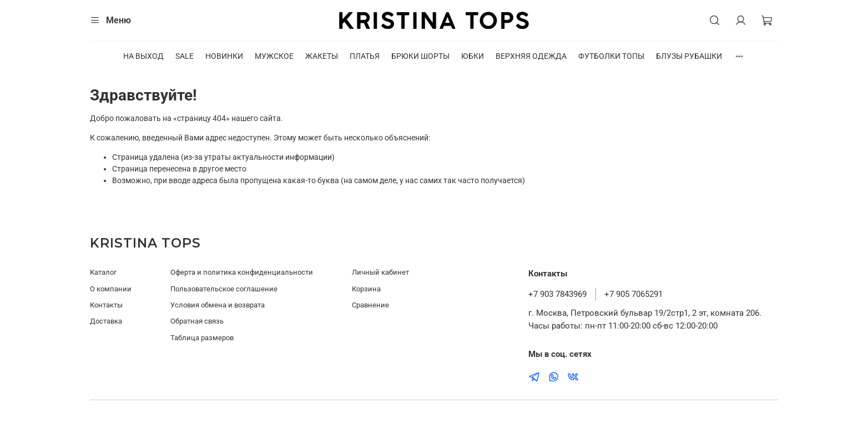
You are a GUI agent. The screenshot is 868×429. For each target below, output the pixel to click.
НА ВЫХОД (143, 56)
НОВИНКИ (224, 56)
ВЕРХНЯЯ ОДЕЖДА (531, 56)
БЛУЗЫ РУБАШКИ (689, 56)
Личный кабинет (380, 272)
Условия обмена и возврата (218, 305)
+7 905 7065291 (634, 294)
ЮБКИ (473, 56)
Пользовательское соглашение (224, 289)
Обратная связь (197, 321)
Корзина (366, 289)
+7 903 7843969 (557, 294)
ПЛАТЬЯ (365, 56)
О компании (111, 289)
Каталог (103, 272)
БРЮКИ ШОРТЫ (420, 56)
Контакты (106, 305)
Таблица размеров (202, 338)
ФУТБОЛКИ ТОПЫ (611, 56)
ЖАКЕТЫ (322, 56)
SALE (185, 56)
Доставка (106, 321)
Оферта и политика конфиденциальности (242, 272)
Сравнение (370, 305)
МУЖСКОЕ (274, 56)
